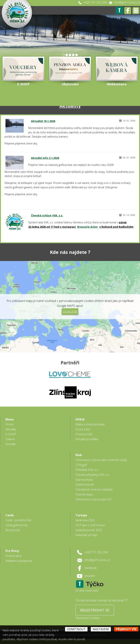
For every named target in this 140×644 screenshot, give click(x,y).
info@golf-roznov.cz (127, 2)
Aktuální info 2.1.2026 (45, 158)
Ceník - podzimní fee (18, 520)
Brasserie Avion (87, 227)
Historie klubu (84, 494)
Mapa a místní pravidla (90, 424)
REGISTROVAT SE (95, 610)
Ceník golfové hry (16, 525)
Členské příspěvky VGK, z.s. (93, 475)
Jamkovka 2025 (85, 520)
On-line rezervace (87, 590)
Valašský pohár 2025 (89, 530)
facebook (91, 568)
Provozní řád (84, 434)
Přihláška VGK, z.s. (87, 470)
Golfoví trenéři (85, 485)
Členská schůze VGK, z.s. (47, 215)
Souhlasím (70, 311)
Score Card (83, 429)
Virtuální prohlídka (87, 439)
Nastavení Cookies (88, 618)
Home (9, 424)
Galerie (10, 439)
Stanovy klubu (84, 480)
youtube (90, 576)
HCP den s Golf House (90, 525)
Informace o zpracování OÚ (93, 499)
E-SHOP (11, 434)
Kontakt (10, 444)
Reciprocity (13, 530)
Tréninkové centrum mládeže (94, 489)
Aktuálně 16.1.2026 (43, 121)
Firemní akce (14, 556)
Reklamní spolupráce (19, 561)
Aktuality (11, 429)
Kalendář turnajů (86, 535)
